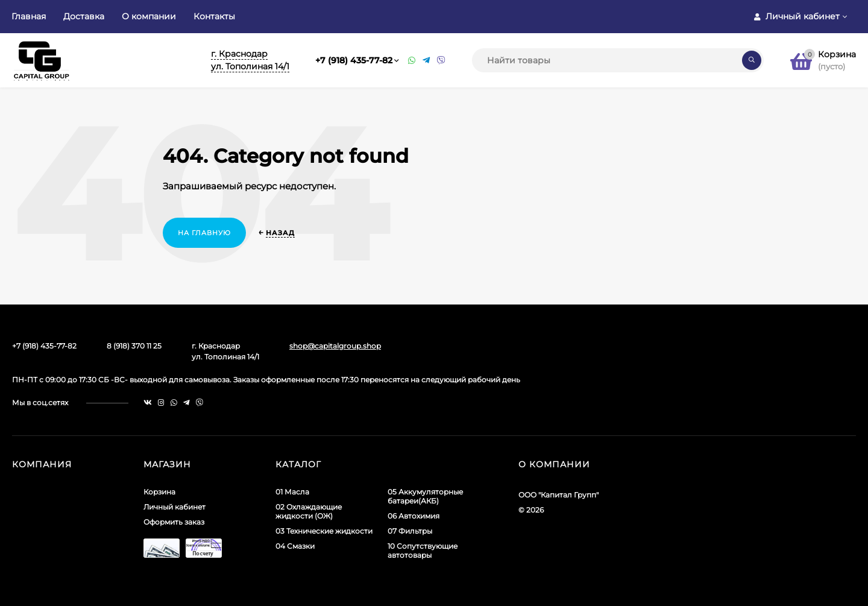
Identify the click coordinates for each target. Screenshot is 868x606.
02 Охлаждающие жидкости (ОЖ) (309, 511)
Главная (29, 16)
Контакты (214, 16)
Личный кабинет (175, 507)
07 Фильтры (410, 531)
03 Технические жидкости (324, 531)
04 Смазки (295, 546)
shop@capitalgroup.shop (335, 346)
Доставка (84, 16)
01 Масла (292, 492)
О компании (149, 16)
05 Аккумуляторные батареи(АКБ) (425, 496)
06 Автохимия (414, 516)
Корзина (159, 492)
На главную (204, 233)
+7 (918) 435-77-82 (354, 60)
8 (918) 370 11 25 (134, 346)
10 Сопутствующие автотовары (423, 551)
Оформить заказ (174, 522)
